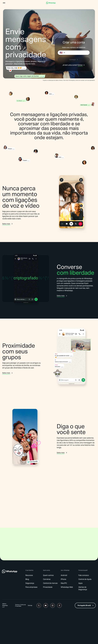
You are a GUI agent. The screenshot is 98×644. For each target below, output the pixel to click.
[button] (4, 3)
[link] (51, 3)
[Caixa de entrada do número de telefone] (77, 53)
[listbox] (85, 638)
